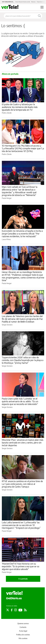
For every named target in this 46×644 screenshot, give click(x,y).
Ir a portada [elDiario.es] (23, 579)
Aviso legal (23, 631)
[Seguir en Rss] (25, 610)
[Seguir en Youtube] (20, 610)
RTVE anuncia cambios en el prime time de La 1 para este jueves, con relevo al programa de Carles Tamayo (22, 484)
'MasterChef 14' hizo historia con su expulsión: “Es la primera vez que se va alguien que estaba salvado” (20, 566)
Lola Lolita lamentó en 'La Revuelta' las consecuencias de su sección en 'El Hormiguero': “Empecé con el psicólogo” (21, 525)
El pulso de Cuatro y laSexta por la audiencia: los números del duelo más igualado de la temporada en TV (20, 107)
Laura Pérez (6, 239)
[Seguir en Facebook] (12, 610)
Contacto (23, 627)
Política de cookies (23, 635)
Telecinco (33, 2)
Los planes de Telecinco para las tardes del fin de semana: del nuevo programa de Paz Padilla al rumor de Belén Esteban (22, 319)
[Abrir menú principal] (42, 7)
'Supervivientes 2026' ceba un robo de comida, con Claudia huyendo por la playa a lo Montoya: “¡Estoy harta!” (23, 360)
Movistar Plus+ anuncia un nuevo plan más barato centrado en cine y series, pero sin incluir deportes (23, 443)
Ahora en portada (10, 74)
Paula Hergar (7, 198)
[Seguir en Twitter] (8, 610)
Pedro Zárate (7, 113)
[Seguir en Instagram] (16, 610)
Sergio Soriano (7, 325)
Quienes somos (23, 623)
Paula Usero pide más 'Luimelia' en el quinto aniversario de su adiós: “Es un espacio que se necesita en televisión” (20, 401)
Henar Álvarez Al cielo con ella (23, 2)
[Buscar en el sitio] (20, 16)
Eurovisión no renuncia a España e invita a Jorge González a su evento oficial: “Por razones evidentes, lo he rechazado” (22, 234)
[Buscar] (39, 16)
